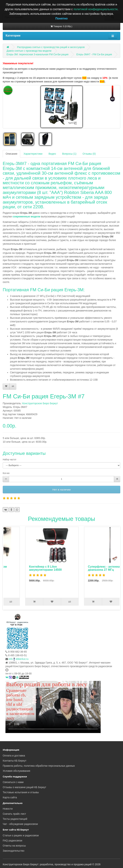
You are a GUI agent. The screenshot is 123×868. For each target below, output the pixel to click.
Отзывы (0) (89, 154)
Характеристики (33, 154)
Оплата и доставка (14, 756)
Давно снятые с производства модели (29, 51)
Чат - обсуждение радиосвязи (20, 824)
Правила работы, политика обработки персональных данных (39, 766)
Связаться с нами (13, 782)
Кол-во (6, 473)
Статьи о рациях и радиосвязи (21, 835)
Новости (8, 809)
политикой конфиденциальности (96, 9)
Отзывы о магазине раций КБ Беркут (24, 787)
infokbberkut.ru (19, 659)
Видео (52, 154)
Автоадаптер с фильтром (28, 567)
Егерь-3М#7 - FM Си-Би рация (94, 54)
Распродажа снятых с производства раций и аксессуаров (51, 47)
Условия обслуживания (16, 771)
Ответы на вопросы (14, 846)
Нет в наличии (61, 489)
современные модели (26, 216)
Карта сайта (10, 797)
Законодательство (14, 851)
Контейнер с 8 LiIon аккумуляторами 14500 (85, 568)
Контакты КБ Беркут (15, 761)
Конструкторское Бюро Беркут (40, 403)
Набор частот (10, 460)
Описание (11, 154)
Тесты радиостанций (15, 819)
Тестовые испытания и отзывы (21, 792)
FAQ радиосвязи (12, 841)
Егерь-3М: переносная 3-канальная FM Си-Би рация (38, 54)
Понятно (62, 18)
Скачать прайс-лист (14, 814)
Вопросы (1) (69, 154)
